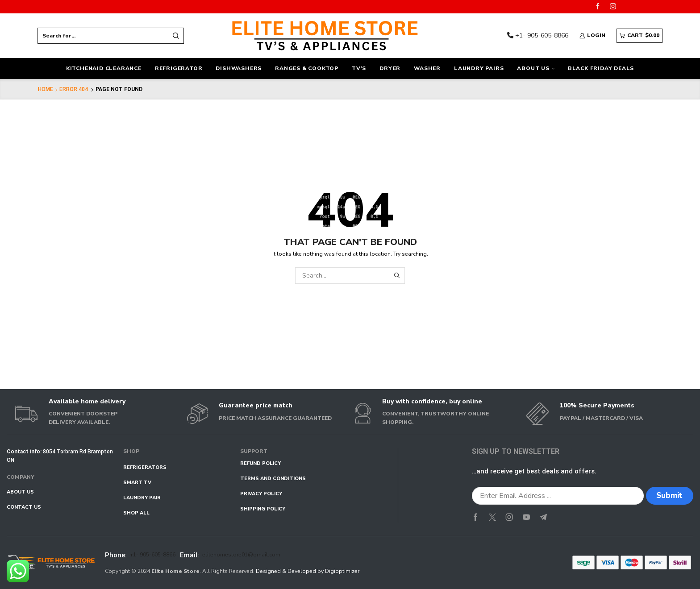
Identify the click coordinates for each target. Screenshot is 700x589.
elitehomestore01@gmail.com (241, 555)
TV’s (359, 68)
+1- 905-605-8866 (538, 35)
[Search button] (176, 36)
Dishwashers (239, 68)
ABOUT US (535, 68)
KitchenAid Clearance (104, 68)
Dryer (390, 68)
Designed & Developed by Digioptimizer (308, 571)
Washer (427, 68)
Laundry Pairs (479, 68)
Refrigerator (179, 68)
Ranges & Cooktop (307, 68)
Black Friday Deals (601, 68)
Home (46, 89)
